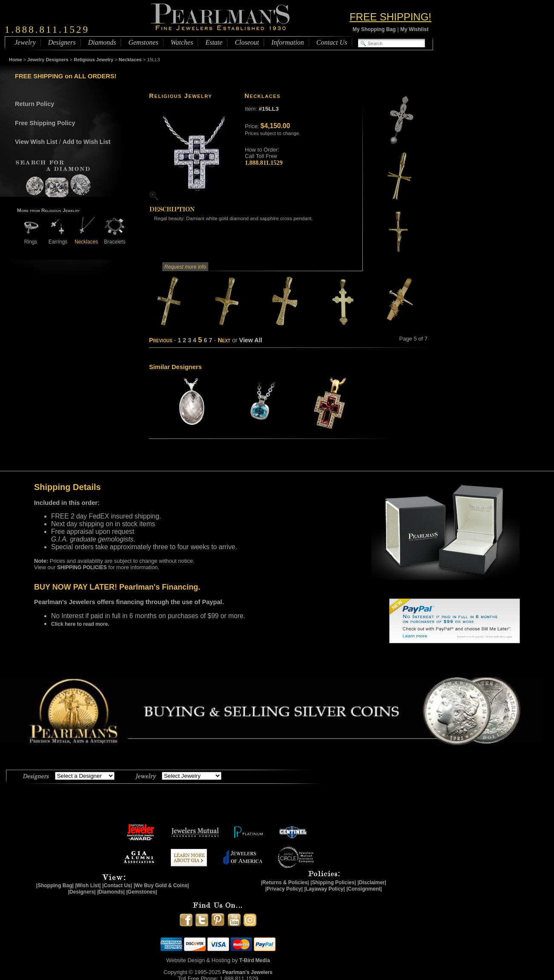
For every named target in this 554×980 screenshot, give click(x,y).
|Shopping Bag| (55, 885)
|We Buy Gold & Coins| (161, 885)
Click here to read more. (80, 624)
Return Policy (34, 104)
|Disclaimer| (372, 883)
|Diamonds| (111, 892)
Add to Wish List (87, 142)
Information (287, 42)
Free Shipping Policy (45, 123)
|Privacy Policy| (284, 889)
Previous (161, 340)
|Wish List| (88, 885)
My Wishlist (414, 29)
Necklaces (130, 60)
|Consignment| (364, 889)
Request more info (185, 267)
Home (16, 60)
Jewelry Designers (48, 60)
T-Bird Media (255, 960)
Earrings (58, 239)
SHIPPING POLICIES (82, 567)
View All (251, 340)
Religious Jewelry (93, 60)
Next (224, 340)
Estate (214, 42)
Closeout (247, 42)
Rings (31, 239)
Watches (182, 42)
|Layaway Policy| (324, 889)
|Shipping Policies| (333, 883)
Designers (62, 42)
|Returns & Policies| (285, 883)
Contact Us (332, 42)
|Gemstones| (142, 892)
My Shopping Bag (374, 29)
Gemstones (143, 42)
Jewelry (25, 42)
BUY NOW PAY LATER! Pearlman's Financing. (117, 587)
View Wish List (36, 142)
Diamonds (102, 42)
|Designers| (82, 892)
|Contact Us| (117, 885)
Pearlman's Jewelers (247, 972)
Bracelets (115, 239)
